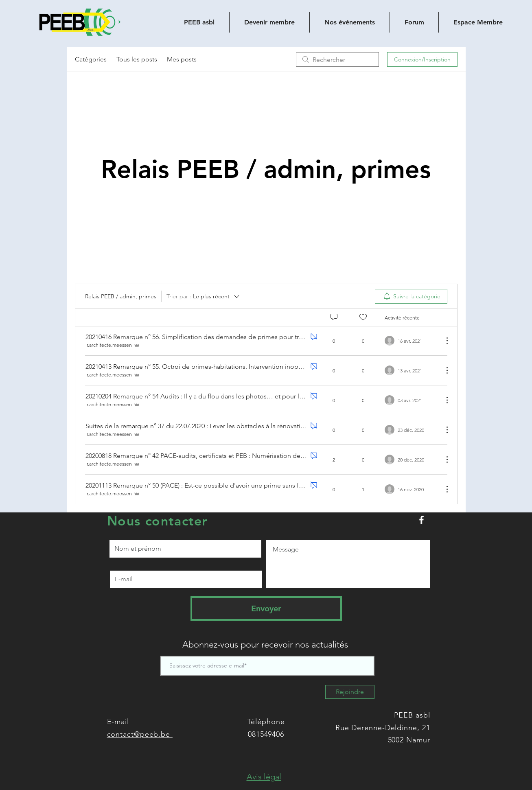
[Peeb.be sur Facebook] (421, 520)
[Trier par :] (204, 296)
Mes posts (182, 59)
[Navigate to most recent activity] (411, 460)
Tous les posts (137, 59)
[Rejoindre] (350, 692)
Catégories (91, 59)
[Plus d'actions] (443, 341)
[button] (264, 777)
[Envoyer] (266, 608)
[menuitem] (411, 296)
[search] (337, 59)
